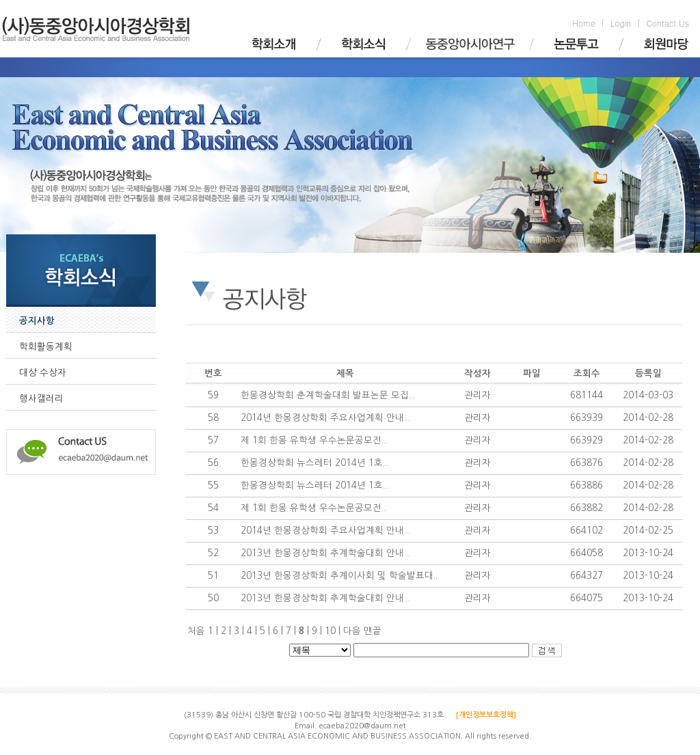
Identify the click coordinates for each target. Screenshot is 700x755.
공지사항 (37, 321)
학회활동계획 (46, 347)
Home (584, 23)
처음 (196, 631)
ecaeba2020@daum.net (362, 726)
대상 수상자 (43, 373)
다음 (352, 631)
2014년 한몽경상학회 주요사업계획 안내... (325, 418)
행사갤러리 (41, 399)
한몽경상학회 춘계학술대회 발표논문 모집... (328, 395)
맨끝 (373, 631)
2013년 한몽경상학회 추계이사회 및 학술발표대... (340, 576)
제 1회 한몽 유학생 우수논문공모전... (314, 440)
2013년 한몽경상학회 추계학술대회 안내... (325, 553)
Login (621, 23)
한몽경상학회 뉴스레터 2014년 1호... (315, 463)
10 (334, 631)
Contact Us (668, 23)
